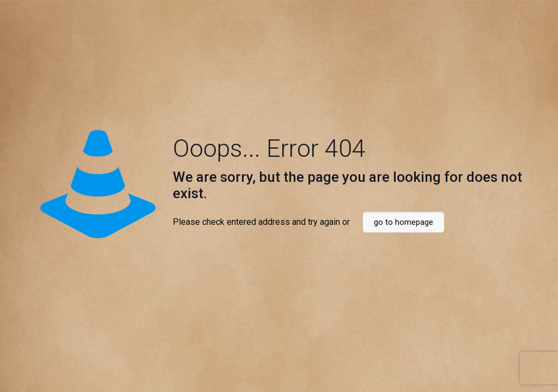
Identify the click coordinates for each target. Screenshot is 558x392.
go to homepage (404, 222)
